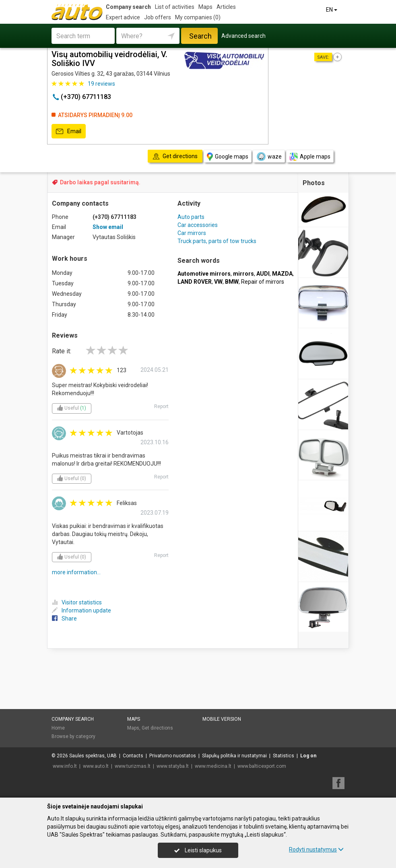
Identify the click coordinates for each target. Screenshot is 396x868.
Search (200, 36)
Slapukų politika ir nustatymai (234, 756)
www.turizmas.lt (133, 766)
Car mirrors (192, 233)
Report (161, 406)
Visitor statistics (77, 602)
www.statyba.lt (173, 766)
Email (69, 132)
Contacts (133, 756)
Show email (108, 227)
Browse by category (73, 736)
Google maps (228, 157)
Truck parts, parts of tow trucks (217, 241)
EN (332, 10)
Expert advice (123, 17)
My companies (198, 17)
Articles (226, 7)
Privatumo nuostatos (173, 756)
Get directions (157, 728)
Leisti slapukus (198, 850)
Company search (128, 7)
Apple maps (310, 157)
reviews (101, 84)
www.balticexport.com (262, 766)
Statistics (284, 756)
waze (269, 157)
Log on (308, 756)
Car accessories (198, 225)
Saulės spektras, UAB (93, 756)
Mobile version (222, 719)
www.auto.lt (96, 766)
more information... (76, 572)
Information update (81, 610)
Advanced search (243, 36)
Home (58, 728)
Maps (205, 7)
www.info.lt (65, 766)
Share (64, 619)
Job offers (158, 17)
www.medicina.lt (213, 766)
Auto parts (191, 217)
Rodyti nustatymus (316, 849)
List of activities (175, 7)
